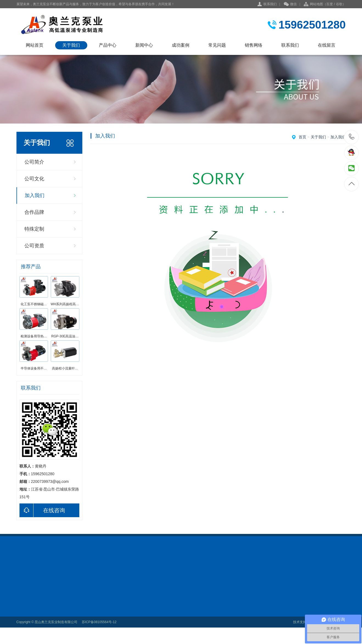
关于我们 (71, 45)
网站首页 (35, 45)
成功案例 (181, 45)
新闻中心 (144, 45)
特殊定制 (34, 229)
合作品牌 (34, 212)
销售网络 (254, 45)
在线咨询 (42, 510)
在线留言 (327, 45)
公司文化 (34, 179)
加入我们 (35, 195)
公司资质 (34, 246)
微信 (290, 4)
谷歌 (339, 4)
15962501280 (352, 137)
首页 (302, 137)
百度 (330, 4)
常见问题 (217, 45)
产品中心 (108, 45)
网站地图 (316, 4)
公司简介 (34, 162)
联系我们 (270, 4)
